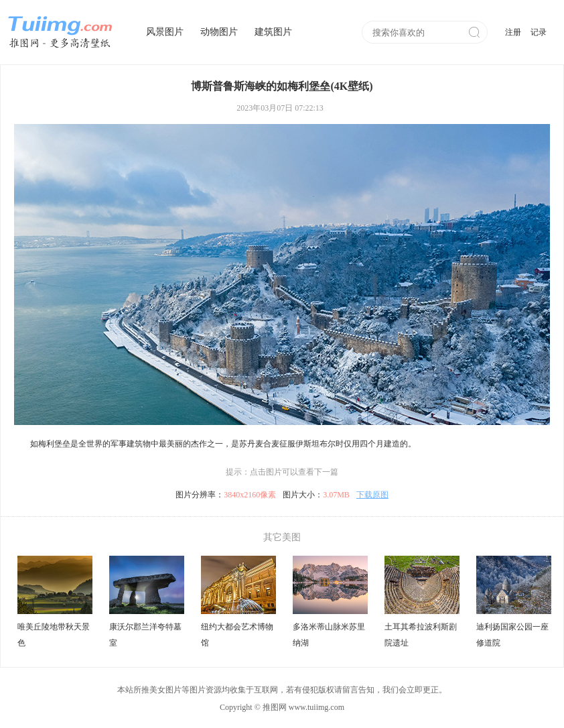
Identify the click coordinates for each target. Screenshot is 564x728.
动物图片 (219, 32)
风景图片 (165, 32)
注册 (513, 32)
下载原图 (372, 495)
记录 (539, 32)
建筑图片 (273, 32)
